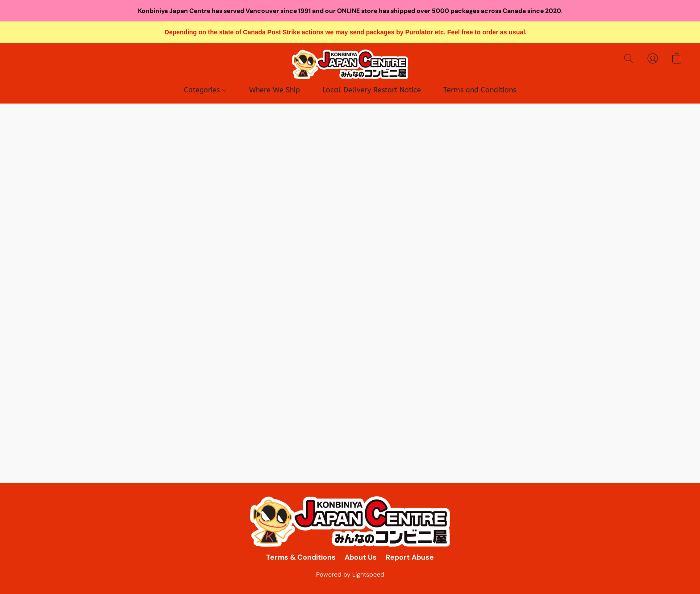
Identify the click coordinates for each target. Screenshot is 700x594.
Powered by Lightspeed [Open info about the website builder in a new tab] (350, 574)
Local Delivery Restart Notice (372, 90)
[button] (350, 64)
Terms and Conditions (480, 90)
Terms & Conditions (301, 557)
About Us (361, 557)
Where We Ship (275, 90)
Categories (205, 90)
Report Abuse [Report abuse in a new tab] (410, 557)
